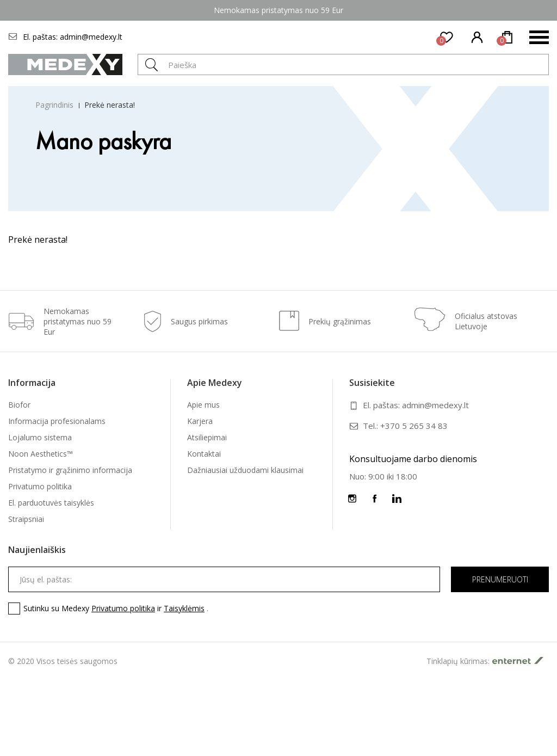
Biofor (19, 405)
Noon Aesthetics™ (41, 454)
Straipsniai (26, 519)
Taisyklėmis (184, 608)
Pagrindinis (54, 105)
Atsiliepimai (207, 437)
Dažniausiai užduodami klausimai (245, 470)
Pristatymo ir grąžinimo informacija (70, 470)
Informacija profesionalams (57, 421)
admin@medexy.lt (91, 37)
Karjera (200, 421)
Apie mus (203, 405)
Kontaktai (204, 454)
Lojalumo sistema (40, 437)
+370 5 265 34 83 (414, 426)
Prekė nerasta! (110, 105)
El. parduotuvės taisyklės (51, 503)
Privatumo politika (40, 486)
